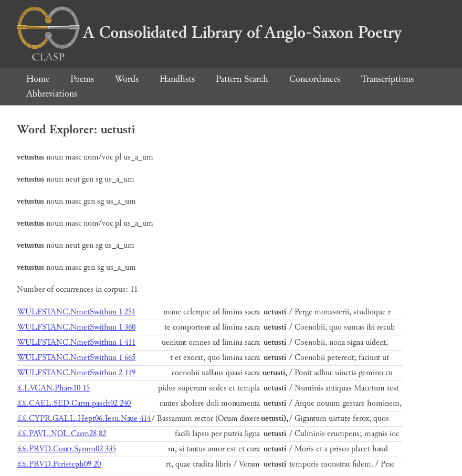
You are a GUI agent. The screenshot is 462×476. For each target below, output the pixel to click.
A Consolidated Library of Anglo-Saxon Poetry (209, 33)
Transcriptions (387, 79)
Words (127, 79)
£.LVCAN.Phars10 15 (54, 388)
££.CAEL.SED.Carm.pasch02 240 (74, 403)
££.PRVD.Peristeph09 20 (59, 464)
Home (38, 79)
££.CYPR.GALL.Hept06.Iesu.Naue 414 (84, 419)
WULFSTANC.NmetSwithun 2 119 (76, 373)
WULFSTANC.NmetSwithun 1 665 (76, 358)
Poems (82, 79)
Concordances (315, 79)
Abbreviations (52, 94)
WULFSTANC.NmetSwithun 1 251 (76, 312)
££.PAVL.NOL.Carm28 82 (62, 434)
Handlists (177, 79)
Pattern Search (242, 79)
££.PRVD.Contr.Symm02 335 (67, 449)
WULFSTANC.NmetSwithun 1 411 (76, 342)
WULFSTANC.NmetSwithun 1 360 (76, 327)
